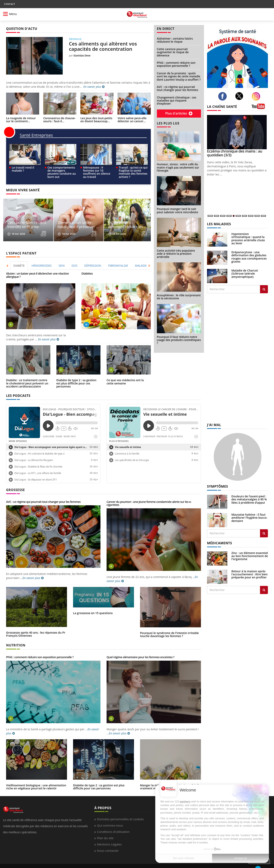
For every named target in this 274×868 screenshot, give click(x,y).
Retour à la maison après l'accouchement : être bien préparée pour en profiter (250, 574)
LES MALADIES (219, 224)
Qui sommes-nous (110, 817)
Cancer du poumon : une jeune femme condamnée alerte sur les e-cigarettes (149, 495)
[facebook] (224, 96)
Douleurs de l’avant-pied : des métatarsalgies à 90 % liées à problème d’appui (249, 499)
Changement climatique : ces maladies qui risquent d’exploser (177, 101)
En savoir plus (94, 87)
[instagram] (257, 96)
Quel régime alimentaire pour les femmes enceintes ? (140, 649)
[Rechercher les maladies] (264, 289)
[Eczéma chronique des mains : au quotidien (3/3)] (237, 132)
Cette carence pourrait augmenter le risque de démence (173, 52)
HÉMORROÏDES (42, 257)
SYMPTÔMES (217, 486)
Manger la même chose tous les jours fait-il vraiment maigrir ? (169, 779)
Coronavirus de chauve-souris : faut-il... (59, 120)
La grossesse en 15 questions (93, 605)
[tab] (19, 258)
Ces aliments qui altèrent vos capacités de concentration (103, 46)
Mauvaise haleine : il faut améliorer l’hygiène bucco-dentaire (249, 518)
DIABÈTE (19, 257)
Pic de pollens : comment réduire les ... (126, 217)
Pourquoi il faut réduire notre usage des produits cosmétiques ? (179, 340)
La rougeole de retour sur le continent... (21, 120)
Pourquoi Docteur (15, 862)
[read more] (46, 226)
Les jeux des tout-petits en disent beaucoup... (96, 120)
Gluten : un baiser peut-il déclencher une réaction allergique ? (37, 267)
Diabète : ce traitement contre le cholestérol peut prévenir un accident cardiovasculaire (27, 375)
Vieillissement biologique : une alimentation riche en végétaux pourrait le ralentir (36, 779)
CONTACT (10, 4)
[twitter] (240, 96)
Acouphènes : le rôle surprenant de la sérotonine (179, 297)
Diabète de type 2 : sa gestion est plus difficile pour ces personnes (76, 375)
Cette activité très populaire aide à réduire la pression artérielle (176, 254)
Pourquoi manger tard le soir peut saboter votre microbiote (177, 210)
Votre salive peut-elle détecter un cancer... (132, 120)
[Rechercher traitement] (264, 590)
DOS (74, 257)
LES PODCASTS (18, 387)
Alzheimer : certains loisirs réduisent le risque (175, 40)
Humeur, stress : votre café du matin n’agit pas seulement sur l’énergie (178, 167)
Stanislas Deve (82, 56)
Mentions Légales (109, 836)
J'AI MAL (214, 425)
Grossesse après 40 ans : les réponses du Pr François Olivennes (36, 626)
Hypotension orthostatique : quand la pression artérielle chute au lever (248, 239)
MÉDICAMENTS (220, 543)
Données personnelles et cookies (120, 811)
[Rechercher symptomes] (264, 533)
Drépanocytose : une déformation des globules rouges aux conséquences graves (249, 257)
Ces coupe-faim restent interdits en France (24, 217)
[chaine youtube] (260, 108)
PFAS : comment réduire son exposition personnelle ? (176, 64)
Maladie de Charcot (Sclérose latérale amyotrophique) (245, 274)
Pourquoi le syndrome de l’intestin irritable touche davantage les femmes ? (169, 626)
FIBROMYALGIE (118, 257)
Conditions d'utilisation (113, 824)
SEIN (62, 257)
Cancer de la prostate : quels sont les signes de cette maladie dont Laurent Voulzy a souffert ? (179, 76)
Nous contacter (108, 842)
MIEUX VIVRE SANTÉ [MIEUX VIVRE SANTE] (23, 190)
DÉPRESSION (93, 257)
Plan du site (105, 830)
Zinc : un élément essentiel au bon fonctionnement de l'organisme (250, 556)
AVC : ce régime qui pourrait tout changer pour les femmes (178, 88)
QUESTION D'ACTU (22, 29)
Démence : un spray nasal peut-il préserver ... (76, 217)
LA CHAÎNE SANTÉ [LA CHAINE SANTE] (222, 107)
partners (185, 801)
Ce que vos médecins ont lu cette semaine (125, 373)
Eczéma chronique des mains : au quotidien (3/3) (235, 153)
